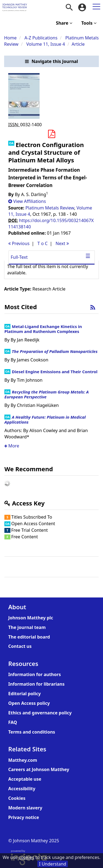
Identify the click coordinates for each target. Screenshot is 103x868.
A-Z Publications (41, 38)
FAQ (13, 722)
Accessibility (22, 789)
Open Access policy (29, 703)
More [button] (12, 446)
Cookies (17, 798)
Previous (19, 243)
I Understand (53, 864)
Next (62, 243)
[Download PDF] (51, 134)
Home (10, 38)
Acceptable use (25, 779)
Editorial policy (24, 694)
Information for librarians (36, 684)
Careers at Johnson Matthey (39, 769)
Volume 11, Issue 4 (46, 44)
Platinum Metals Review (50, 208)
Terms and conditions (32, 732)
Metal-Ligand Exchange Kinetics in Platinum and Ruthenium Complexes (43, 329)
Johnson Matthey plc (31, 618)
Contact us (20, 646)
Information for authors (34, 674)
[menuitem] (69, 7)
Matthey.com (23, 760)
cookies (26, 857)
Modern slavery (25, 808)
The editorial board (29, 637)
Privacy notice (24, 817)
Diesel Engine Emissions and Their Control (55, 372)
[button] (51, 61)
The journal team (27, 627)
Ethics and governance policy (40, 713)
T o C (42, 243)
